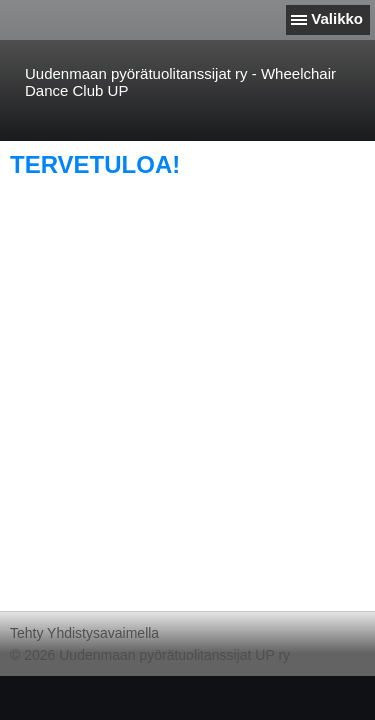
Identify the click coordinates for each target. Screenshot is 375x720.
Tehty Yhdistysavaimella (84, 633)
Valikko (337, 18)
